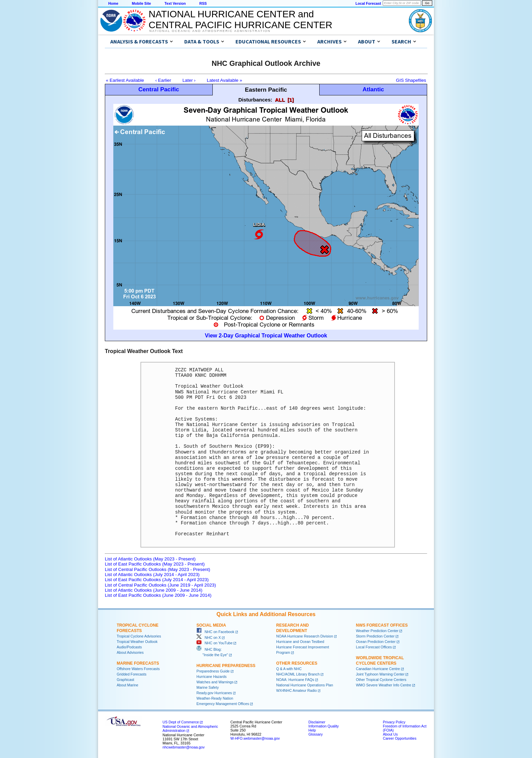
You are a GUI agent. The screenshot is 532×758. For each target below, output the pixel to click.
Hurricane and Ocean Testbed (300, 642)
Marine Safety (208, 687)
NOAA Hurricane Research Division (305, 636)
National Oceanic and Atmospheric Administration (210, 31)
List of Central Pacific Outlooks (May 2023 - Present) (157, 569)
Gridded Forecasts (132, 674)
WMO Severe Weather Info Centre (384, 685)
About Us (390, 734)
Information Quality (324, 726)
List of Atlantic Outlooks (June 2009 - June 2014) (154, 590)
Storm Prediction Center (375, 636)
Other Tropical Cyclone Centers (381, 680)
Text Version (175, 3)
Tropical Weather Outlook (137, 642)
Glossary (316, 734)
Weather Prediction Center (377, 631)
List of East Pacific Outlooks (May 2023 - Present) (155, 564)
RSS (203, 3)
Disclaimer (317, 722)
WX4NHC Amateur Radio (297, 690)
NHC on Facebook (215, 632)
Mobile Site (141, 3)
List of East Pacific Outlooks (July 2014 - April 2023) (157, 580)
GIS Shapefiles (411, 80)
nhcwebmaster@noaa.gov (184, 747)
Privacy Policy (394, 722)
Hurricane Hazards (212, 677)
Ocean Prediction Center (376, 642)
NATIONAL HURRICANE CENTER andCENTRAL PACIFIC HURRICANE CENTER (240, 20)
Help (312, 730)
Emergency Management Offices (223, 704)
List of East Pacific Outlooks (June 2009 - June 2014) (158, 595)
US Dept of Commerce (181, 722)
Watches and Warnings (215, 682)
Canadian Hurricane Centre (378, 669)
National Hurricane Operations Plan (305, 685)
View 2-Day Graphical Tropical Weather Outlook (266, 336)
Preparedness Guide (213, 671)
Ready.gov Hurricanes (214, 693)
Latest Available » (225, 80)
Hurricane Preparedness (226, 666)
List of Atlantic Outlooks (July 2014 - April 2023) (152, 575)
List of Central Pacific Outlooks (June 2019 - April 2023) (160, 585)
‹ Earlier (163, 80)
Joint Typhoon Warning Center (380, 674)
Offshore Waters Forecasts (138, 669)
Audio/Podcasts (129, 647)
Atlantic (373, 89)
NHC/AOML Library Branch (298, 674)
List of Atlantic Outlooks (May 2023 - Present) (150, 559)
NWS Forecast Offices (382, 625)
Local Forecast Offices (374, 647)
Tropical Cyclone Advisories (139, 636)
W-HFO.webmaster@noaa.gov (255, 738)
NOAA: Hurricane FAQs (295, 680)
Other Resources (297, 663)
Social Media (211, 625)
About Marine (127, 685)
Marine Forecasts (138, 663)
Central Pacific (159, 89)
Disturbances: (255, 100)
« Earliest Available (125, 80)
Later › (189, 80)
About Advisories (130, 652)
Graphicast (126, 680)
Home (113, 3)
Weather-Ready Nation (215, 698)
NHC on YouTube (214, 643)
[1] (290, 100)
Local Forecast (368, 3)
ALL (280, 100)
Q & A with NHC (289, 669)
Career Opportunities (400, 738)
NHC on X (209, 637)
